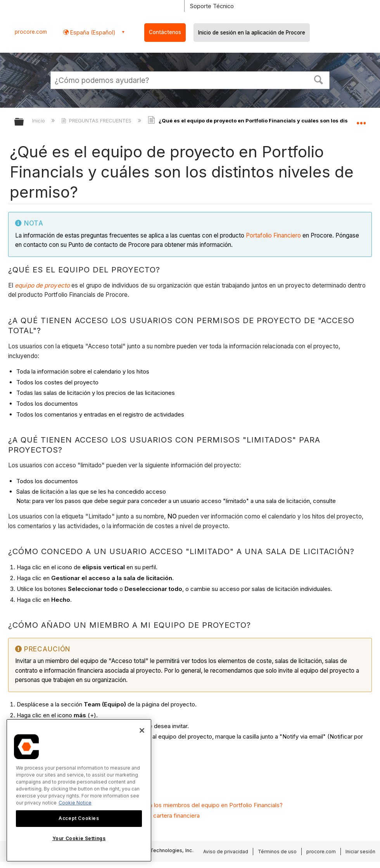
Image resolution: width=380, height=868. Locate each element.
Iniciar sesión (360, 852)
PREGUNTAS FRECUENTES (97, 121)
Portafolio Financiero (273, 235)
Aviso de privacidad (226, 852)
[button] (319, 79)
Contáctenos (165, 32)
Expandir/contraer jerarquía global (24, 122)
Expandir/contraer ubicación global (361, 119)
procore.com (31, 32)
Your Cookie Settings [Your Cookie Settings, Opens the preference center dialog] (79, 838)
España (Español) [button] (92, 32)
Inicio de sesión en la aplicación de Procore (252, 33)
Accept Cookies (79, 818)
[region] (79, 790)
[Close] (142, 730)
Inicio (39, 121)
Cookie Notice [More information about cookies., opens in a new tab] (75, 803)
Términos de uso (277, 852)
